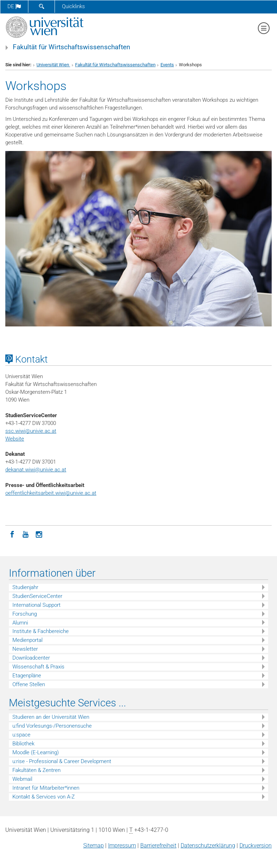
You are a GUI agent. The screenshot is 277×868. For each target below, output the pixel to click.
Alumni (20, 623)
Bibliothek (23, 744)
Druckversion (256, 845)
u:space (21, 735)
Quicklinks (74, 6)
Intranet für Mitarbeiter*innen (46, 788)
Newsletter (25, 649)
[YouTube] (26, 534)
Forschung (25, 614)
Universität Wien (53, 65)
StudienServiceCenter (37, 596)
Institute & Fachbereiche (41, 631)
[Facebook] (12, 534)
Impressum (122, 845)
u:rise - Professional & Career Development (62, 761)
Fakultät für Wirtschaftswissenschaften (72, 47)
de (14, 6)
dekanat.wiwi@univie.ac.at (36, 470)
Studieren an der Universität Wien (51, 717)
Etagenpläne (27, 676)
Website (15, 439)
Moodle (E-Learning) (36, 752)
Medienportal (27, 640)
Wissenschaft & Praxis (38, 667)
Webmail (22, 779)
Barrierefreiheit (158, 845)
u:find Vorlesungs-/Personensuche (52, 726)
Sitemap (94, 845)
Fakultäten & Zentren (36, 770)
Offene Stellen (29, 684)
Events (167, 65)
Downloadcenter (31, 658)
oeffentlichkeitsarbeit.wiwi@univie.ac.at (51, 493)
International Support (36, 605)
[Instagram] (39, 534)
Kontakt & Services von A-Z (44, 797)
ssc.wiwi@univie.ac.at (31, 431)
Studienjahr (25, 587)
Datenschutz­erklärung (208, 845)
